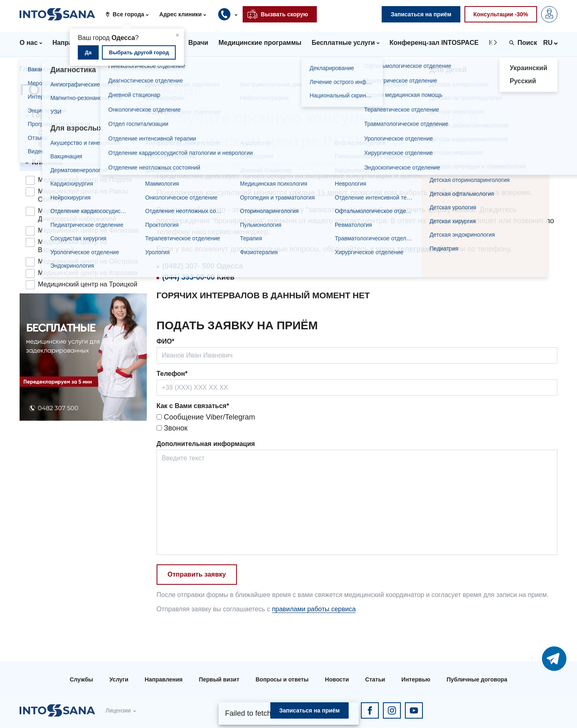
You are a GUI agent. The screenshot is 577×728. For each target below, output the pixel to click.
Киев (45, 144)
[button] (130, 14)
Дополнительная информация (206, 444)
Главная (33, 69)
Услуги (119, 679)
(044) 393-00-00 (189, 277)
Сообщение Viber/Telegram (206, 417)
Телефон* (172, 374)
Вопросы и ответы (282, 679)
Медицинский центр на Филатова (88, 230)
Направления (164, 679)
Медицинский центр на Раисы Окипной (83, 195)
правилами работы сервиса (314, 609)
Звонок (172, 428)
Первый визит (219, 679)
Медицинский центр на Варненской (73, 246)
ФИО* (166, 341)
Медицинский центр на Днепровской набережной (77, 215)
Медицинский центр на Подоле (85, 180)
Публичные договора (477, 679)
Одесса (49, 133)
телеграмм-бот (424, 249)
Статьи (375, 679)
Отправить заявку (197, 574)
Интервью (416, 679)
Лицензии (118, 710)
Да (88, 52)
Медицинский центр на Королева (88, 273)
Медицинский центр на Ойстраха (88, 261)
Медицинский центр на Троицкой (88, 284)
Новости (337, 679)
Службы (81, 679)
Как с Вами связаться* (193, 406)
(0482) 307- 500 (188, 266)
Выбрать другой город (139, 52)
